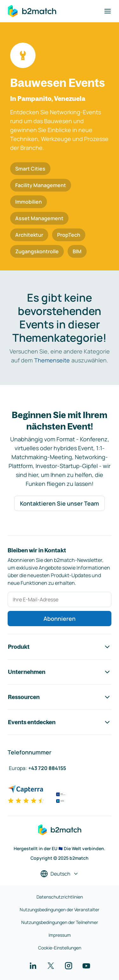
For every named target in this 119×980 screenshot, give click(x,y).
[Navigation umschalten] (108, 11)
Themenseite (52, 360)
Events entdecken (60, 722)
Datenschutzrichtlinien (60, 897)
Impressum (60, 935)
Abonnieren (60, 619)
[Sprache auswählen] (60, 874)
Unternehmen (60, 672)
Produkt (60, 647)
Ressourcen (60, 697)
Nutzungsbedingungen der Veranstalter (60, 910)
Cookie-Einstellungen (60, 948)
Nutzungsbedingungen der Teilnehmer (60, 922)
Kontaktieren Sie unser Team (60, 503)
